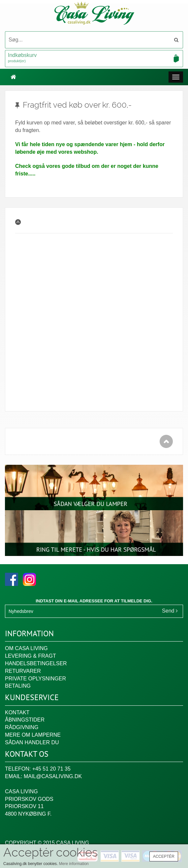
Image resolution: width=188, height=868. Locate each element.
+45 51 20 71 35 (51, 769)
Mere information (74, 864)
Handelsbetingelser (36, 663)
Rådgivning (22, 727)
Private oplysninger (35, 679)
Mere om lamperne (33, 735)
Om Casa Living (26, 648)
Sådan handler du (32, 742)
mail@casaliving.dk (53, 776)
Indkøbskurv (94, 58)
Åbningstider (25, 720)
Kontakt (17, 712)
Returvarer (23, 671)
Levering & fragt (31, 656)
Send (170, 611)
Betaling (18, 686)
